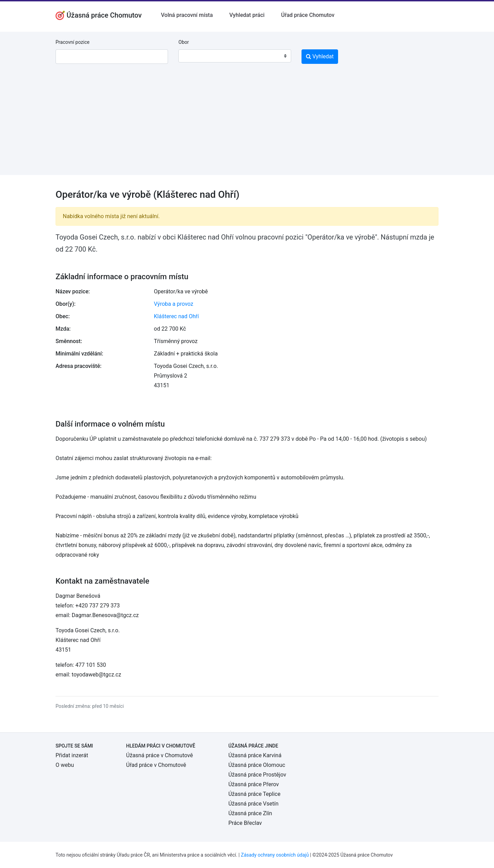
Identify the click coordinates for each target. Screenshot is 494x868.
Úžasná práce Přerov (254, 784)
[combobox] (235, 56)
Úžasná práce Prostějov (257, 775)
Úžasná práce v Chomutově (160, 755)
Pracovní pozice (72, 42)
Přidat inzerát (72, 755)
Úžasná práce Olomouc (257, 765)
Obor (184, 42)
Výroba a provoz (174, 304)
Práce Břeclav (245, 823)
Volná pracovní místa (187, 15)
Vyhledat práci (247, 15)
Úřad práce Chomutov (308, 15)
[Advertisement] (247, 127)
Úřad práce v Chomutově (156, 765)
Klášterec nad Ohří (176, 316)
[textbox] (192, 56)
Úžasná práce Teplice (254, 794)
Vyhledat (320, 56)
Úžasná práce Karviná (255, 755)
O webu (65, 765)
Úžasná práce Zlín (250, 813)
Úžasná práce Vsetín (253, 804)
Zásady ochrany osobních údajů (275, 855)
